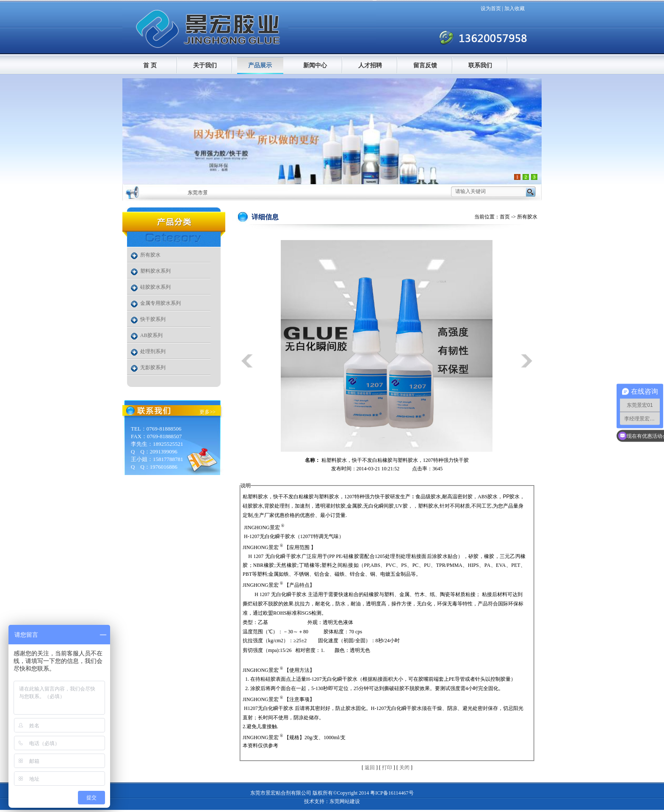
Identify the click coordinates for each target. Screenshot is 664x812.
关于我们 (205, 65)
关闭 (404, 768)
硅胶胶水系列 (155, 287)
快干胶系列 (153, 319)
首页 (505, 217)
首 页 (150, 65)
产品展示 (260, 65)
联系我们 (480, 65)
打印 (387, 768)
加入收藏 (515, 8)
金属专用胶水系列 (160, 303)
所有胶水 (150, 255)
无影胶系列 (153, 367)
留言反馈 (425, 65)
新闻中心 (315, 65)
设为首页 (491, 8)
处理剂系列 (153, 351)
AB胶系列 (151, 335)
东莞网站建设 (345, 801)
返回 (370, 768)
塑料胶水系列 (155, 271)
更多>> (207, 412)
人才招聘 (370, 65)
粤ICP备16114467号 (392, 793)
